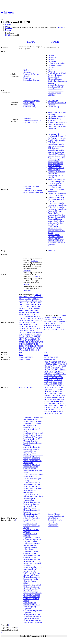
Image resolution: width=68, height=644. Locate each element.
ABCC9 (38, 295)
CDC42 (22, 303)
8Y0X (51, 409)
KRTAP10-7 (49, 323)
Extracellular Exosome (31, 80)
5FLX (64, 362)
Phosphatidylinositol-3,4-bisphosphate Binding (32, 586)
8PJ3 (49, 401)
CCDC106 (34, 301)
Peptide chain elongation (57, 140)
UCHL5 (28, 348)
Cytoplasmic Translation (57, 116)
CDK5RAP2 (37, 303)
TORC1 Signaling (30, 603)
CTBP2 (52, 317)
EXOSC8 (53, 319)
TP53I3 (22, 346)
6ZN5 (51, 380)
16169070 (60, 27)
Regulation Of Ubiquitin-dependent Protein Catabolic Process (32, 425)
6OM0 (46, 372)
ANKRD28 (34, 297)
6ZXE (60, 384)
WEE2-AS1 (60, 329)
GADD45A (23, 316)
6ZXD (55, 384)
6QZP (56, 372)
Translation (27, 118)
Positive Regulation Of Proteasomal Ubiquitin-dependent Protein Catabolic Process (32, 450)
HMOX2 (27, 320)
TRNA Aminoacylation (32, 482)
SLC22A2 (32, 342)
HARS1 (34, 318)
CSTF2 (40, 305)
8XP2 (51, 405)
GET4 (38, 316)
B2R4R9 (47, 360)
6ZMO (56, 378)
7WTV (51, 392)
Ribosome (52, 71)
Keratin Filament (54, 514)
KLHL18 (28, 322)
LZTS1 (30, 324)
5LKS (46, 364)
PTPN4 (33, 336)
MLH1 (34, 326)
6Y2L (50, 374)
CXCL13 (22, 307)
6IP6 (58, 368)
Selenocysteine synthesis (57, 156)
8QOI (54, 403)
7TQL (55, 390)
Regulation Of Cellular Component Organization (32, 539)
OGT (34, 332)
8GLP (46, 397)
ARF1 (40, 297)
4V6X (51, 362)
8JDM (50, 399)
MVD (29, 328)
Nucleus (26, 70)
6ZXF (46, 386)
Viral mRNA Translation (57, 154)
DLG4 (39, 307)
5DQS (26, 388)
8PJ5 (57, 401)
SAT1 (38, 340)
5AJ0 (60, 362)
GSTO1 (28, 318)
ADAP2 (22, 297)
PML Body (27, 583)
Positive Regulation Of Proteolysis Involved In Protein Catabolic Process (32, 459)
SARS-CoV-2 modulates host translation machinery (57, 208)
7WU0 (51, 394)
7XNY (61, 394)
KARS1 (22, 322)
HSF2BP (47, 321)
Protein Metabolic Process (33, 567)
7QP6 (61, 388)
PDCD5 (39, 332)
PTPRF (39, 336)
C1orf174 (35, 299)
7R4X (50, 390)
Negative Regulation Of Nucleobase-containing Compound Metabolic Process (32, 598)
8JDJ (58, 397)
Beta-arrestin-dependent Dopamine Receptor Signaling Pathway (32, 546)
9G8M (55, 413)
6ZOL (60, 380)
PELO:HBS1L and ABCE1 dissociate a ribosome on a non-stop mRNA (56, 230)
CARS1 (22, 301)
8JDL (46, 399)
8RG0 (59, 403)
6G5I (50, 368)
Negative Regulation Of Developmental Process (32, 560)
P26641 (22, 360)
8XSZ (46, 407)
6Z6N (51, 376)
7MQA (56, 388)
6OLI (60, 370)
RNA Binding (53, 101)
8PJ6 (61, 401)
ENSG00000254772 (26, 357)
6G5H (46, 368)
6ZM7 (60, 376)
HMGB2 (60, 319)
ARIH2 (22, 299)
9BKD (61, 411)
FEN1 (29, 314)
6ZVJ (51, 384)
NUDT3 (35, 330)
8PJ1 (64, 399)
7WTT (60, 390)
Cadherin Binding (30, 107)
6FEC (65, 364)
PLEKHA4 (31, 334)
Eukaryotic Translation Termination (56, 190)
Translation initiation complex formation (55, 165)
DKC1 (28, 307)
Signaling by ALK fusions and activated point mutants (33, 191)
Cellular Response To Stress (33, 455)
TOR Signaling (29, 500)
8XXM (56, 407)
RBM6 (27, 338)
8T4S (64, 403)
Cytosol (26, 76)
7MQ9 (51, 388)
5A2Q (55, 362)
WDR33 (39, 348)
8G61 (59, 395)
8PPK (46, 403)
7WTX (62, 392)
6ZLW (55, 376)
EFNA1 (35, 311)
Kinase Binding (29, 549)
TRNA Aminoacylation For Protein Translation (33, 476)
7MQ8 (46, 388)
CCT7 (40, 301)
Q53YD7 (28, 360)
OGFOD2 (28, 332)
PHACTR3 (23, 334)
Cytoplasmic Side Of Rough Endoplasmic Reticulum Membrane (56, 89)
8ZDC (51, 411)
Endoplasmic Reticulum (32, 74)
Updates (8, 30)
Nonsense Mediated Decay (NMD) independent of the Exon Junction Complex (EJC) (57, 214)
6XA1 (60, 372)
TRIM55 (33, 346)
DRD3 (21, 309)
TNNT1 (35, 344)
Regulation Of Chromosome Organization (33, 610)
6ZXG (51, 386)
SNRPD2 (22, 344)
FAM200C (23, 314)
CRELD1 (33, 305)
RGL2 (39, 338)
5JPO (31, 388)
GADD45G (32, 316)
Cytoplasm (27, 72)
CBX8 (27, 301)
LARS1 (35, 322)
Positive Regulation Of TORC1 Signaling (32, 606)
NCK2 (39, 328)
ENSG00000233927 (51, 357)
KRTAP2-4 (48, 325)
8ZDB (46, 411)
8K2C (55, 399)
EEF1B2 (37, 309)
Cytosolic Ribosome (55, 75)
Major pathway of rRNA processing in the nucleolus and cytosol (57, 160)
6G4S (50, 366)
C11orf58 (28, 299)
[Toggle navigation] (2, 19)
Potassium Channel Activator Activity (30, 570)
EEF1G (31, 42)
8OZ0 (59, 399)
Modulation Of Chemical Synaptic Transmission (32, 617)
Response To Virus (30, 122)
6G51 (60, 366)
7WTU (46, 392)
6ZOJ (56, 380)
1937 (21, 352)
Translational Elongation (32, 120)
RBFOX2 (47, 329)
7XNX (56, 394)
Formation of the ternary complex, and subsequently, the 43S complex (57, 175)
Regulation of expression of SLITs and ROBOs (57, 194)
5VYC (60, 364)
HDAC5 (40, 318)
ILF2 (41, 320)
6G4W (55, 366)
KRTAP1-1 (54, 321)
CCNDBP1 (63, 315)
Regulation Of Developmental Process (32, 614)
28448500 (27, 271)
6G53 (64, 366)
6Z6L (64, 374)
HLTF (21, 320)
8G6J (63, 395)
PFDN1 (57, 327)
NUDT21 (29, 330)
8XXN (61, 407)
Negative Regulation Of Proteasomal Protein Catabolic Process (32, 579)
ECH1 (31, 309)
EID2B (22, 312)
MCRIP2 (22, 326)
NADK (34, 328)
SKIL (26, 342)
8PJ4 (53, 401)
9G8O (60, 413)
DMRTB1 (59, 317)
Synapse (51, 83)
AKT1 (27, 297)
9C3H (51, 413)
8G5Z (50, 395)
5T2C (55, 364)
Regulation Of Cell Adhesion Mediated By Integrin (32, 526)
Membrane (27, 78)
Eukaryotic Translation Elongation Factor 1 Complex (31, 520)
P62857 (53, 360)
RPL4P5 (28, 340)
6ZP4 (50, 382)
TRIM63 (40, 346)
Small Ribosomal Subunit (57, 73)
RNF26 (22, 340)
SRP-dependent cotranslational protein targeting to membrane (56, 144)
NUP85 (22, 332)
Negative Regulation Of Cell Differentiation (32, 515)
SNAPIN (40, 342)
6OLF (51, 370)
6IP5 (54, 368)
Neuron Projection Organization (30, 491)
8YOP (61, 409)
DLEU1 (34, 307)
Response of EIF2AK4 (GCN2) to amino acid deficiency (56, 199)
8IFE (54, 397)
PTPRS (22, 338)
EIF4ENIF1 (29, 312)
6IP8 (62, 368)
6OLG (55, 370)
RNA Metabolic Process (32, 573)
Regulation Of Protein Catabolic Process (31, 552)
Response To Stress (30, 542)
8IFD (50, 397)
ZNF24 (37, 350)
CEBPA (22, 305)
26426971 (34, 261)
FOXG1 (34, 314)
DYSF (26, 309)
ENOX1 (36, 312)
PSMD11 (22, 336)
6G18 (46, 366)
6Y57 (55, 374)
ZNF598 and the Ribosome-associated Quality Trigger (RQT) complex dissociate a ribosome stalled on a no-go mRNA (57, 240)
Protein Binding (29, 105)
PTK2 (28, 336)
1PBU (21, 388)
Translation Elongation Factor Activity (32, 102)
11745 (21, 355)
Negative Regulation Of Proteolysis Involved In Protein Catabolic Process (32, 486)
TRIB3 (27, 346)
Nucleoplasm (53, 57)
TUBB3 (22, 348)
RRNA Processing (55, 118)
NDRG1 (22, 330)
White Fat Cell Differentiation (53, 525)
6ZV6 (60, 382)
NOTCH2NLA (49, 327)
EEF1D (22, 311)
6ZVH (46, 384)
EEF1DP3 (28, 311)
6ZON (46, 382)
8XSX (60, 405)
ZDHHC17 (30, 350)
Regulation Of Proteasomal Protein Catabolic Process (33, 434)
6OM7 (51, 372)
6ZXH (56, 386)
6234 (45, 352)
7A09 (60, 386)
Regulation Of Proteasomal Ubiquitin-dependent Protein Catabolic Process (33, 419)
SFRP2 (22, 342)
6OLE (46, 370)
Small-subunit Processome (57, 81)
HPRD (8, 35)
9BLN (46, 413)
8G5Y (46, 395)
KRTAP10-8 (59, 323)
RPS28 (55, 42)
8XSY (65, 405)
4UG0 (46, 362)
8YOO (56, 409)
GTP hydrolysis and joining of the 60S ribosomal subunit (55, 185)
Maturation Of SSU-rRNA (57, 122)
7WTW (57, 392)
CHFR (27, 305)
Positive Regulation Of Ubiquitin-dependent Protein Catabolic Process (32, 441)
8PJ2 (45, 401)
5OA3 (50, 364)
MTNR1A (23, 328)
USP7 (33, 348)
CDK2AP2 (29, 303)
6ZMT (61, 378)
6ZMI (51, 378)
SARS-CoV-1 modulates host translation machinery (57, 204)
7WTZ (46, 394)
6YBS (59, 374)
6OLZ (64, 370)
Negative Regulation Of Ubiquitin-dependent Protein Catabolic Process (32, 591)
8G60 (55, 395)
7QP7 (46, 390)
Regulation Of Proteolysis (33, 437)
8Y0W (46, 409)
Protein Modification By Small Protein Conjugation (33, 621)
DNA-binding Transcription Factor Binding (55, 520)
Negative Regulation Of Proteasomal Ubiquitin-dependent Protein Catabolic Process (32, 505)
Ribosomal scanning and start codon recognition (57, 181)
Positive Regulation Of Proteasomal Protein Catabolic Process (32, 467)
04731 (46, 355)
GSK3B (22, 318)
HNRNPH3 (34, 320)
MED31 (29, 326)
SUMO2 (29, 344)
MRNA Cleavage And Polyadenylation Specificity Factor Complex (33, 496)
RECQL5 (33, 338)
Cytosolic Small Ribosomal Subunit (55, 78)
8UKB (46, 405)
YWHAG (22, 350)
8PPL (50, 403)
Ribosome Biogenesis (56, 124)
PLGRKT (39, 334)
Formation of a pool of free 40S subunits (56, 169)
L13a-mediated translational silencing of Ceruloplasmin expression (57, 136)
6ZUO (55, 382)
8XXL (51, 407)
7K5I (64, 386)
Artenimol (52, 250)
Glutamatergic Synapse (32, 575)
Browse (8, 24)
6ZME (46, 378)
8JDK (62, 397)
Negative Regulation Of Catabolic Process (32, 556)
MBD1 (36, 324)
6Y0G (46, 374)
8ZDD (56, 411)
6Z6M (46, 376)
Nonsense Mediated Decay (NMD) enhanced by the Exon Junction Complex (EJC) (57, 222)
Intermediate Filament (56, 516)
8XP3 (55, 405)
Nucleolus (52, 59)
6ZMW (46, 380)
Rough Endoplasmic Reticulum (55, 66)
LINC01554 (23, 324)
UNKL (53, 329)
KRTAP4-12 (56, 325)
